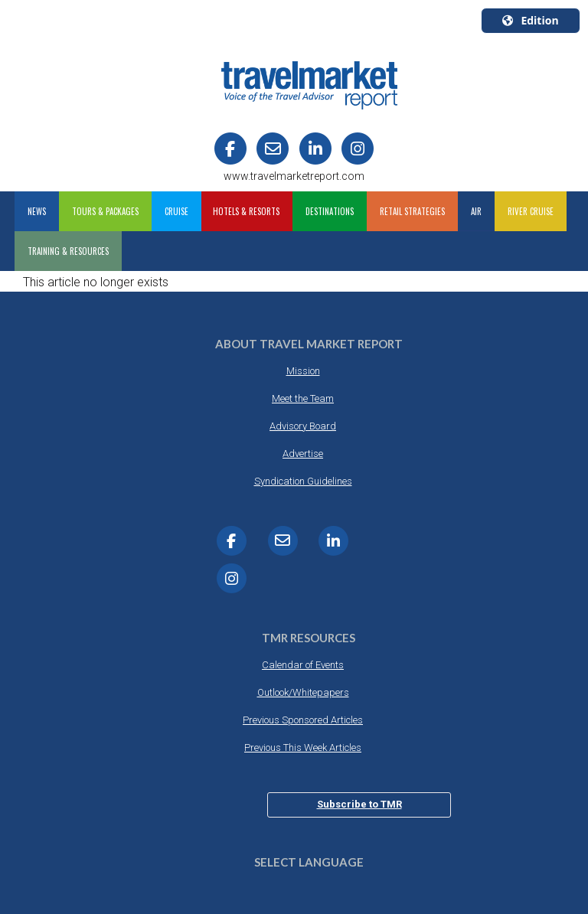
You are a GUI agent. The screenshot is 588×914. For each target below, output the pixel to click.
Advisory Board (303, 426)
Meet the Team (303, 398)
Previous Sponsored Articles (303, 720)
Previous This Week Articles (303, 748)
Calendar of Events (303, 665)
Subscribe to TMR (359, 804)
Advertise (303, 454)
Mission (303, 371)
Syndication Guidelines (303, 481)
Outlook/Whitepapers (303, 692)
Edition (530, 20)
